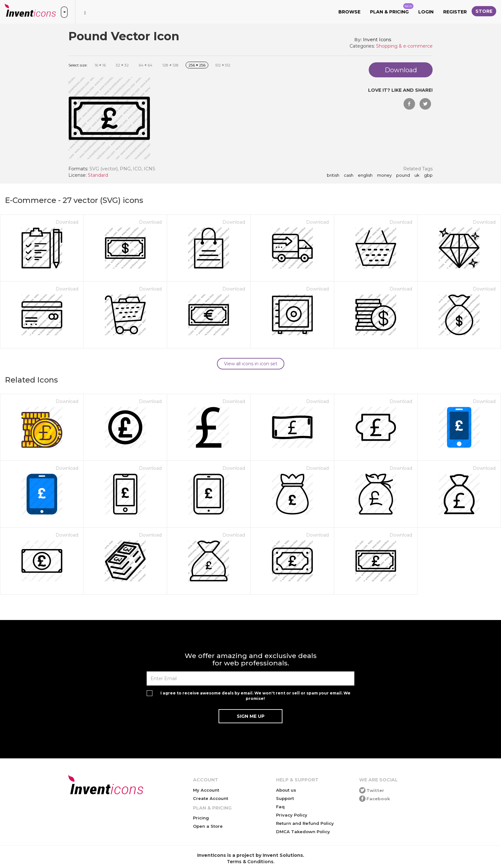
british (333, 175)
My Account (206, 790)
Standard (98, 175)
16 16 (100, 65)
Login (426, 12)
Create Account (211, 798)
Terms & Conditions (250, 862)
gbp (428, 175)
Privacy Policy (292, 815)
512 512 (223, 65)
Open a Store (208, 826)
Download (67, 222)
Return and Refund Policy (305, 823)
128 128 (170, 65)
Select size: (78, 65)
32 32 (122, 65)
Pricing (201, 818)
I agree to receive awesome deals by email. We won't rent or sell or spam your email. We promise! (255, 696)
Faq (280, 807)
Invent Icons (377, 40)
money (384, 175)
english (365, 175)
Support (285, 798)
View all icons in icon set (251, 364)
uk (417, 175)
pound (403, 175)
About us (286, 790)
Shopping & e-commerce (404, 46)
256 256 (197, 65)
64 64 (146, 65)
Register (455, 12)
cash (349, 175)
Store (484, 11)
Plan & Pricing (392, 9)
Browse (349, 12)
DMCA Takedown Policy (303, 832)
